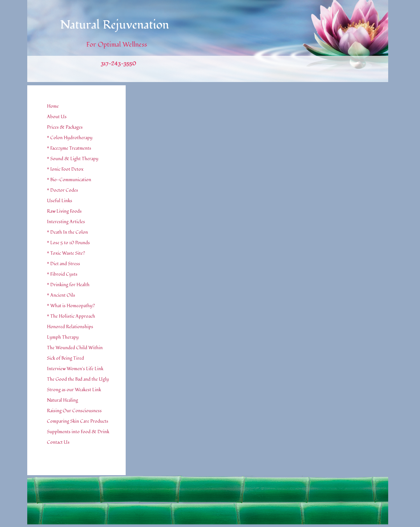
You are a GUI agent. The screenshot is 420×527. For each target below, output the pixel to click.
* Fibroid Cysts (62, 274)
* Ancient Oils (61, 295)
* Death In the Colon (67, 232)
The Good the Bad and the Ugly (78, 379)
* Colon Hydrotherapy (70, 138)
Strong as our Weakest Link (74, 390)
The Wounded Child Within (75, 348)
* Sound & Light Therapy (73, 159)
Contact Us (58, 442)
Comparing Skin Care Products (78, 421)
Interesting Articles (66, 222)
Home (53, 106)
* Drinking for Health (68, 285)
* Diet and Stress (63, 264)
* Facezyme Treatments (69, 148)
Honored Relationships (70, 327)
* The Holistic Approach (71, 316)
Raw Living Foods (64, 211)
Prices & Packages (65, 127)
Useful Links (60, 201)
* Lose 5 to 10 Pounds (68, 243)
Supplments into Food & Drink (78, 432)
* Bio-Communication (69, 180)
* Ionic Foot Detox (65, 169)
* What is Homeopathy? (71, 306)
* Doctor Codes (63, 190)
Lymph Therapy (63, 337)
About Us (57, 117)
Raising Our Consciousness (74, 411)
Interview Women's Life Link (75, 369)
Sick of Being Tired (65, 358)
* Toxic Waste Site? (66, 253)
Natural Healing (63, 400)
